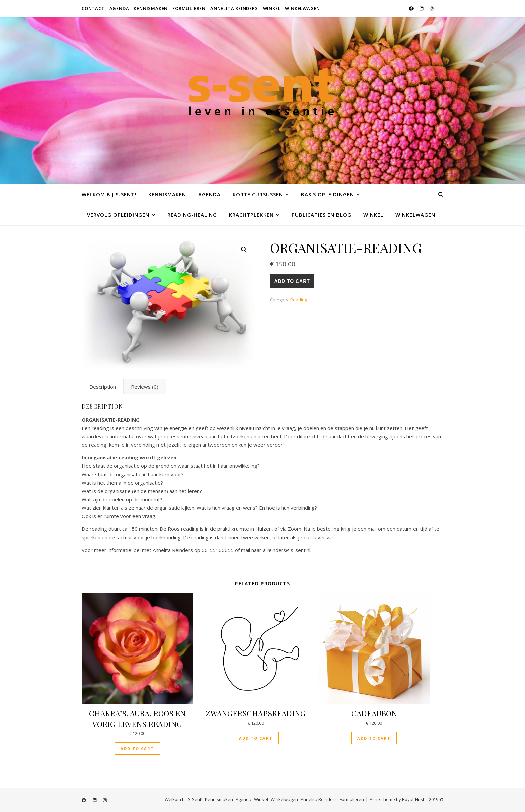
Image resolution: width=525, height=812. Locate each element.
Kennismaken (151, 8)
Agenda (119, 8)
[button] (244, 250)
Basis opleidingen (327, 194)
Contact (93, 8)
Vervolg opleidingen (118, 215)
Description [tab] (103, 387)
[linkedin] (422, 8)
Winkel (272, 8)
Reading (299, 300)
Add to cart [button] (137, 748)
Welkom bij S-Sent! (109, 194)
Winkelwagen (303, 8)
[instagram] (431, 8)
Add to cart (292, 281)
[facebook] (412, 8)
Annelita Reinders (234, 8)
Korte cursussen (258, 194)
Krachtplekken (251, 215)
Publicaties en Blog (321, 215)
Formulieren (189, 8)
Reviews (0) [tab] (145, 387)
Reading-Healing (192, 215)
